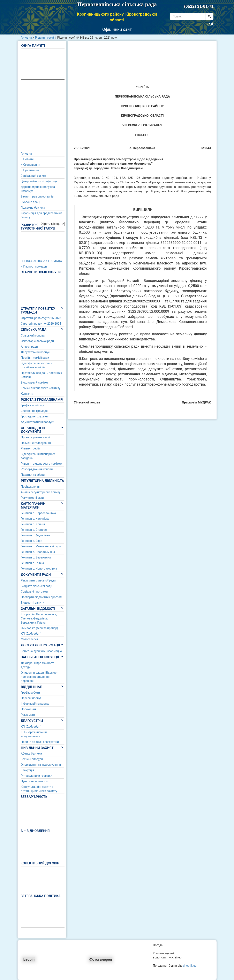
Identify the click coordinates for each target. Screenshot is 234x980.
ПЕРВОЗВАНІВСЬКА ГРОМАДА (41, 261)
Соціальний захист (33, 176)
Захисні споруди (32, 759)
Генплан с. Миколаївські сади (41, 546)
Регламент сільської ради (38, 580)
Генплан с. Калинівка (35, 519)
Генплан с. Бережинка (36, 557)
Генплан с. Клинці (33, 524)
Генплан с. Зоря (32, 541)
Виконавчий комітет (35, 383)
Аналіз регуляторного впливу (41, 492)
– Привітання (30, 170)
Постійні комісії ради (35, 358)
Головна (26, 38)
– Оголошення (31, 165)
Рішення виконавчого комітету (42, 464)
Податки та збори (33, 475)
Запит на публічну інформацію (41, 651)
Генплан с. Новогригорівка (39, 569)
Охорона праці (31, 202)
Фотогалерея (30, 639)
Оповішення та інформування (41, 765)
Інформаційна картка (35, 704)
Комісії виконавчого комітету (41, 388)
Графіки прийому (32, 405)
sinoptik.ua (189, 966)
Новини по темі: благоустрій (40, 742)
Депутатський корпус (35, 352)
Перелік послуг (31, 698)
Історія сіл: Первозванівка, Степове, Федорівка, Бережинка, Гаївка (39, 618)
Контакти (27, 394)
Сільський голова (33, 335)
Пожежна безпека (33, 208)
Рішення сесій (45, 38)
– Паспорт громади (34, 267)
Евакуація (28, 770)
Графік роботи (31, 693)
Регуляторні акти (32, 498)
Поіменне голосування (36, 443)
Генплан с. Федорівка (35, 535)
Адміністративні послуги (38, 422)
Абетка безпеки (32, 754)
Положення (29, 709)
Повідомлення (31, 487)
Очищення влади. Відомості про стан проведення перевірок (40, 677)
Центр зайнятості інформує (39, 181)
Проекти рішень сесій (36, 437)
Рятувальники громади (37, 776)
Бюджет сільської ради (37, 586)
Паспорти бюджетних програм (42, 597)
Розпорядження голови (37, 469)
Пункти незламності (35, 781)
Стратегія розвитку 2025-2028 (41, 318)
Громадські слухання (35, 416)
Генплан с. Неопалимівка (38, 552)
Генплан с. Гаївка (32, 563)
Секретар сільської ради (37, 341)
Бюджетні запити (33, 603)
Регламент (28, 715)
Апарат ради (29, 347)
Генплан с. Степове (34, 530)
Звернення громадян (35, 411)
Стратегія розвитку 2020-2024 (41, 324)
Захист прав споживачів (37, 196)
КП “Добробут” (31, 634)
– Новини (27, 159)
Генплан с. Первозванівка (38, 513)
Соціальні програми (34, 592)
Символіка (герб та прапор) (40, 628)
